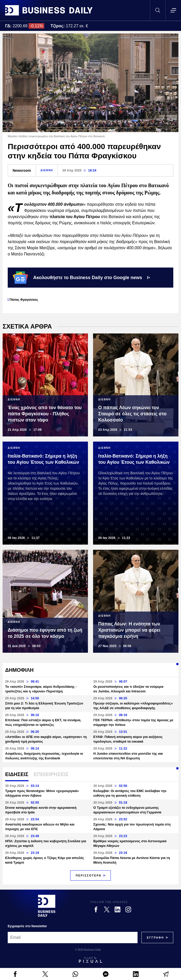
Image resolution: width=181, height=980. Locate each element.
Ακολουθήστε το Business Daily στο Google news (81, 278)
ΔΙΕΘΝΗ (47, 170)
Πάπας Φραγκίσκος (24, 300)
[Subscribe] (155, 938)
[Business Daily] (47, 906)
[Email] (73, 938)
